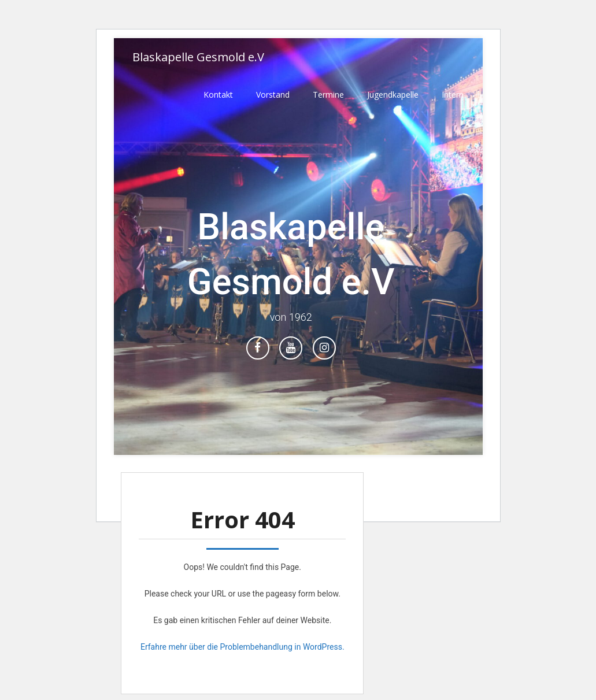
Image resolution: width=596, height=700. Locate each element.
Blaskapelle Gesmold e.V (198, 57)
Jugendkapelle (393, 95)
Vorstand (273, 95)
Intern (453, 95)
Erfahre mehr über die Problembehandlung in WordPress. (243, 647)
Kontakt (218, 95)
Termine (328, 95)
